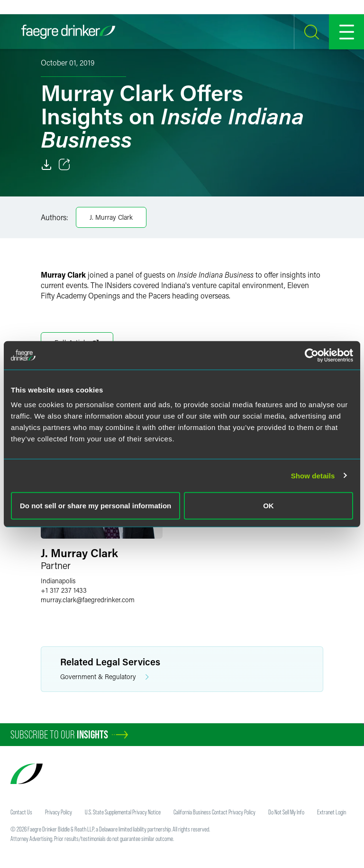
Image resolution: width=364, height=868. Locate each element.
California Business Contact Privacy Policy (214, 812)
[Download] (46, 165)
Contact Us (21, 812)
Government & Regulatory (105, 677)
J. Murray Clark (111, 217)
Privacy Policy (59, 812)
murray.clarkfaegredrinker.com (88, 600)
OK (268, 506)
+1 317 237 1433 (64, 590)
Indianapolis (58, 581)
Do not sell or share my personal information (96, 506)
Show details (313, 475)
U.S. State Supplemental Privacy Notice (123, 812)
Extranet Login (332, 812)
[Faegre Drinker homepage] (68, 32)
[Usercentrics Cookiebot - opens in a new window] (312, 355)
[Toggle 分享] (64, 165)
